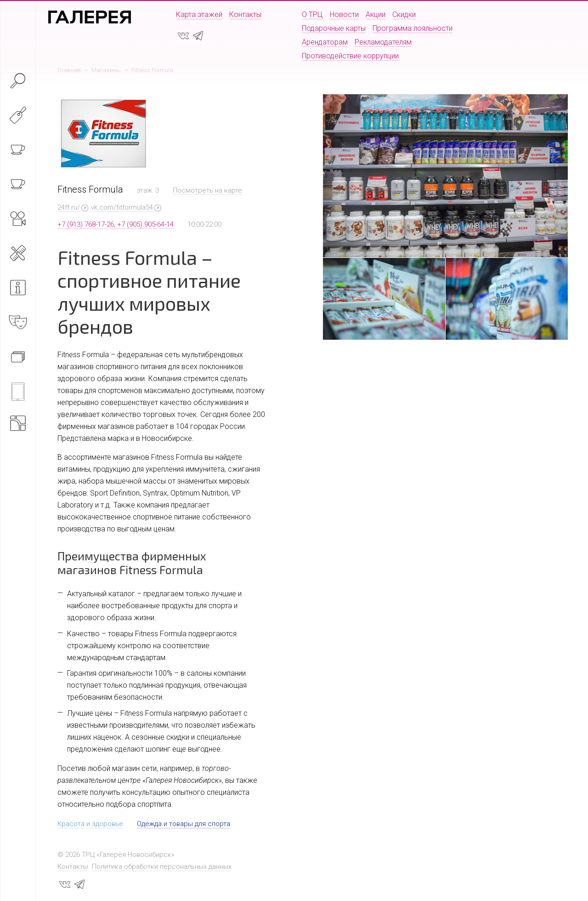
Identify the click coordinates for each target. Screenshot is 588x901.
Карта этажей (199, 14)
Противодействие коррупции (350, 56)
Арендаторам (325, 42)
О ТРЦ (312, 14)
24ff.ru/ (69, 207)
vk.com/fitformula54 (122, 207)
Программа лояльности (413, 28)
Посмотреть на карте (207, 190)
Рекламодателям (383, 42)
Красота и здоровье (90, 824)
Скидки (404, 14)
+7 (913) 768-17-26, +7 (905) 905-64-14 (116, 224)
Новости (344, 14)
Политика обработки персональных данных (162, 867)
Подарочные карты (334, 28)
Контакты (245, 14)
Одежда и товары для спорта (184, 824)
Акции (376, 14)
